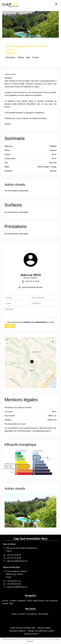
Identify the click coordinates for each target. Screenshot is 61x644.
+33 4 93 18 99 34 (14, 555)
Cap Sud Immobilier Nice (30, 539)
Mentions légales (44, 628)
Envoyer (10, 326)
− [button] (8, 344)
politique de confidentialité (35, 322)
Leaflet (54, 387)
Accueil (10, 6)
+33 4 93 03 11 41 (14, 581)
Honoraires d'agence (17, 631)
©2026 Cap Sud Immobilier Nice (23, 628)
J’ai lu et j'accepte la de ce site (30, 322)
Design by (32, 634)
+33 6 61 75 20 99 (32, 281)
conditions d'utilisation (47, 639)
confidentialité (34, 639)
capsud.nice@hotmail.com (32, 287)
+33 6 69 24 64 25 (14, 584)
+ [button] (8, 340)
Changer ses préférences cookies (41, 631)
